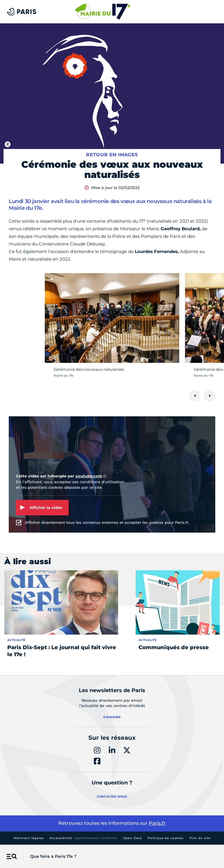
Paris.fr (157, 823)
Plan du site (200, 838)
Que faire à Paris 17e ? (53, 856)
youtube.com (89, 476)
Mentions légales (29, 838)
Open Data (132, 838)
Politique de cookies (166, 838)
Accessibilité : (83, 838)
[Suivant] (209, 396)
